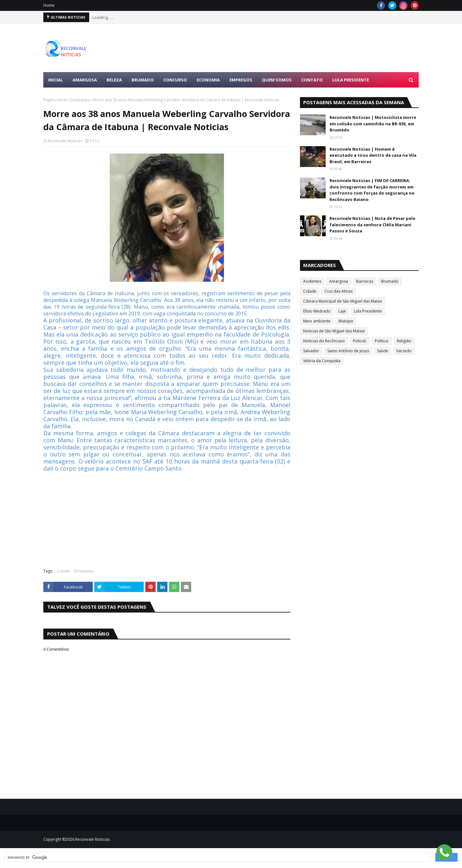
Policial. (360, 341)
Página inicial (55, 100)
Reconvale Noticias (65, 141)
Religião (404, 341)
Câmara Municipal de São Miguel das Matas (342, 301)
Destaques (80, 100)
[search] (217, 857)
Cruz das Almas (338, 291)
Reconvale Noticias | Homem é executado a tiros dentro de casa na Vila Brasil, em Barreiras (373, 155)
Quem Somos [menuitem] (277, 80)
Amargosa (339, 281)
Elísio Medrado (317, 311)
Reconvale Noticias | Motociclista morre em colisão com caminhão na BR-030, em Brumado (373, 124)
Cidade (63, 571)
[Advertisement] (302, 48)
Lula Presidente (368, 311)
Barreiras (365, 281)
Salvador (311, 351)
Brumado (390, 281)
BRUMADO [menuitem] (143, 80)
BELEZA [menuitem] (114, 80)
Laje (342, 311)
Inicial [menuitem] (56, 80)
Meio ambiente (317, 321)
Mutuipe (346, 321)
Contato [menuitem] (312, 80)
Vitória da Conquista (322, 361)
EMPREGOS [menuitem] (241, 80)
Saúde (383, 351)
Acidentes (312, 281)
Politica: (382, 341)
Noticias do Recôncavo (324, 341)
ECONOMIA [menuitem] (208, 80)
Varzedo (404, 351)
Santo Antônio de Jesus (348, 351)
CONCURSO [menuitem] (175, 80)
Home (49, 5)
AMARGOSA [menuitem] (85, 80)
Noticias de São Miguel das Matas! (334, 331)
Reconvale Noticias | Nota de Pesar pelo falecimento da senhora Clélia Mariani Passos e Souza (372, 225)
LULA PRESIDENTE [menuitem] (351, 80)
